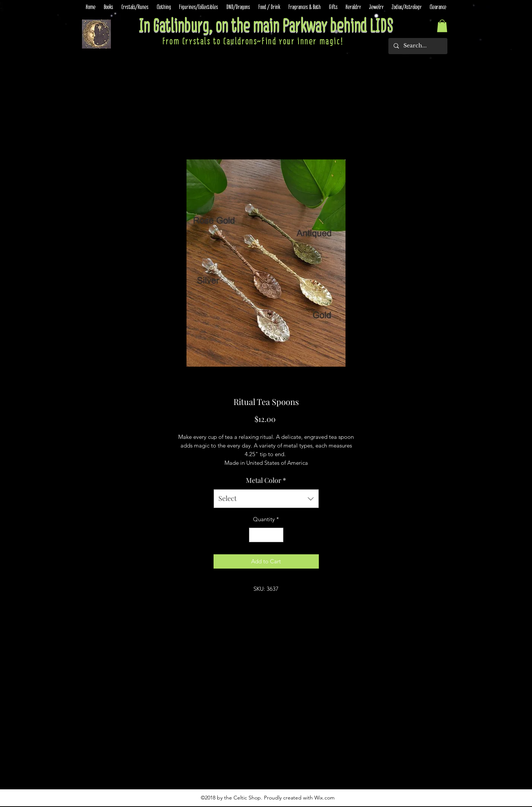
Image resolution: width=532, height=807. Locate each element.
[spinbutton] (266, 535)
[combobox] (266, 499)
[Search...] (418, 46)
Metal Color (266, 480)
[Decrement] (255, 535)
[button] (442, 26)
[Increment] (277, 535)
